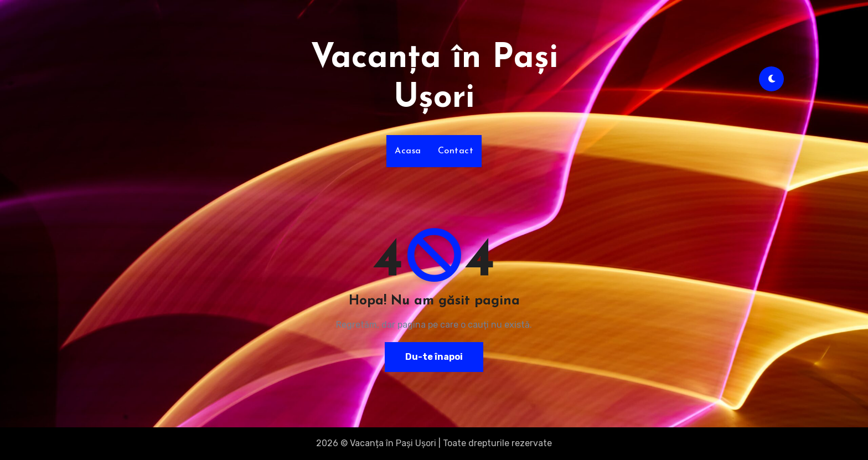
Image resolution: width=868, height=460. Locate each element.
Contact (456, 151)
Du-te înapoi (434, 357)
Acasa (408, 151)
